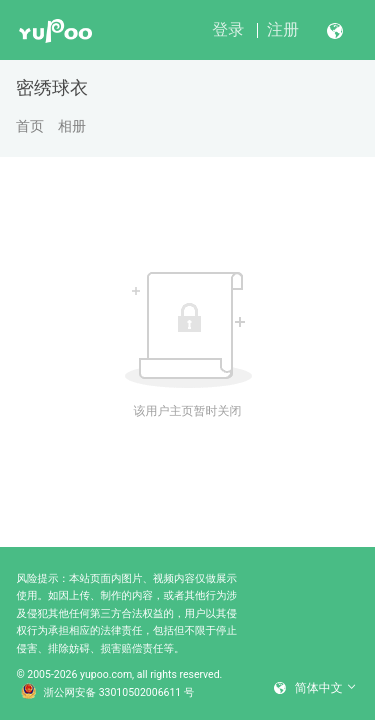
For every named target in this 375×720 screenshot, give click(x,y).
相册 (72, 126)
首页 (30, 126)
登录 (228, 29)
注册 (283, 29)
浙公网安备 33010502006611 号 (108, 693)
